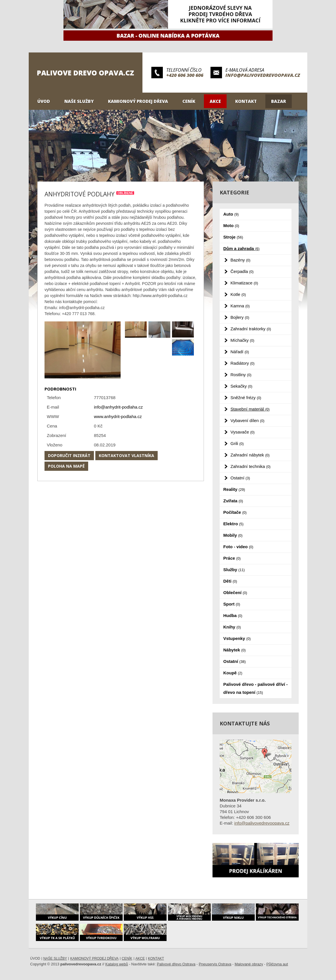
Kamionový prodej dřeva (138, 101)
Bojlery (240, 317)
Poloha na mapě (66, 466)
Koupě (233, 673)
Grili (237, 443)
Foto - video (238, 547)
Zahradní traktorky (251, 329)
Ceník (189, 101)
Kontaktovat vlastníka (127, 455)
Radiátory (243, 363)
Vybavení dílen (248, 420)
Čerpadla (242, 271)
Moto (231, 226)
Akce (215, 101)
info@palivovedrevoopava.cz (263, 75)
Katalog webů (117, 964)
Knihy (232, 627)
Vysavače (243, 432)
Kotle (238, 294)
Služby (234, 570)
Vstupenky (237, 638)
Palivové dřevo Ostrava (176, 964)
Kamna (240, 306)
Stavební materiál (250, 409)
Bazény (241, 260)
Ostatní (240, 478)
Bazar (279, 101)
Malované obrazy (249, 964)
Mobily (233, 535)
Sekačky (242, 386)
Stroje (233, 237)
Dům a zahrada (242, 248)
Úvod (44, 101)
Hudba (233, 615)
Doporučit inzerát (69, 455)
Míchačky (243, 340)
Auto (231, 214)
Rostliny (241, 375)
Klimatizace (244, 283)
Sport (232, 604)
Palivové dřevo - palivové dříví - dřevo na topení (256, 688)
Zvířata (233, 501)
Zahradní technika (251, 466)
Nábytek (235, 650)
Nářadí (240, 352)
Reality (234, 489)
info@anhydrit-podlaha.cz (118, 407)
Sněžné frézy (246, 398)
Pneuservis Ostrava (215, 964)
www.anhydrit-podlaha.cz (118, 416)
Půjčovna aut (277, 964)
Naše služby (79, 101)
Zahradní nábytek (250, 455)
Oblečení (235, 593)
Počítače (235, 512)
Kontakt (246, 101)
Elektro (233, 524)
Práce (232, 558)
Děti (230, 581)
